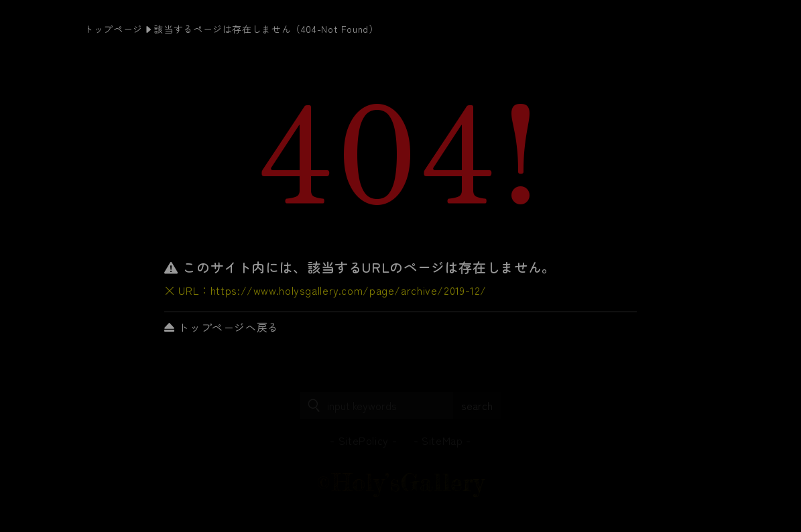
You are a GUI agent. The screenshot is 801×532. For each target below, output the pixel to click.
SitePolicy (364, 440)
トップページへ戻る (222, 327)
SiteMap (442, 440)
